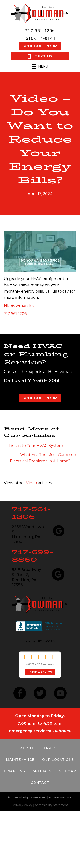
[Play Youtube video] (40, 251)
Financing (14, 771)
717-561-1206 (40, 30)
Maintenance (20, 760)
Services (51, 748)
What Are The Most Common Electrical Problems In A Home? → (43, 458)
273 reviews (46, 664)
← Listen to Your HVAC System (34, 446)
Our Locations (58, 760)
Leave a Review (40, 672)
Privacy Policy (23, 805)
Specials (42, 771)
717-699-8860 (32, 556)
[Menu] (40, 66)
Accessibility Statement (51, 805)
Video (31, 483)
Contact (40, 783)
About (27, 748)
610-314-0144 (41, 38)
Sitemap (68, 771)
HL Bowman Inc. (20, 306)
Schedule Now (40, 46)
